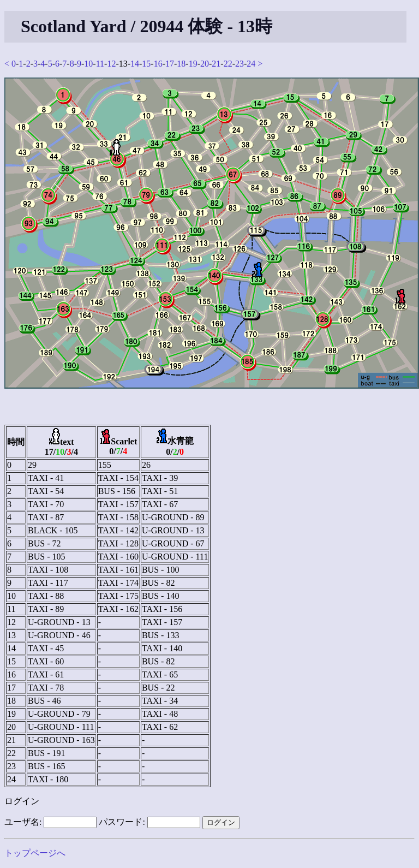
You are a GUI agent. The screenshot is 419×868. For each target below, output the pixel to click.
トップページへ (35, 853)
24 (251, 64)
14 (135, 64)
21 (216, 64)
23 (240, 64)
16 (158, 64)
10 (88, 64)
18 (181, 64)
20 (205, 64)
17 (170, 64)
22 (228, 64)
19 (193, 64)
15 (146, 64)
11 (100, 64)
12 (111, 64)
